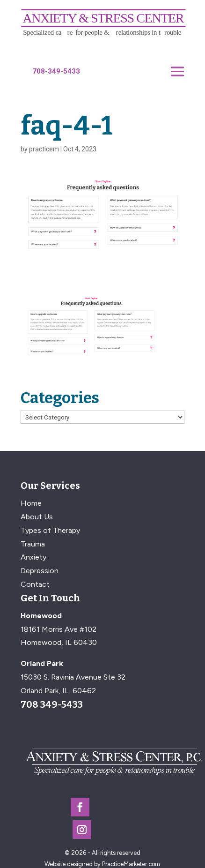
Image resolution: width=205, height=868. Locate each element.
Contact (35, 584)
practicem (44, 149)
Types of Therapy (50, 530)
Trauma (33, 544)
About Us (37, 517)
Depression (40, 571)
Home (31, 503)
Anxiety (33, 557)
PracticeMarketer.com (131, 864)
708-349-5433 (56, 71)
